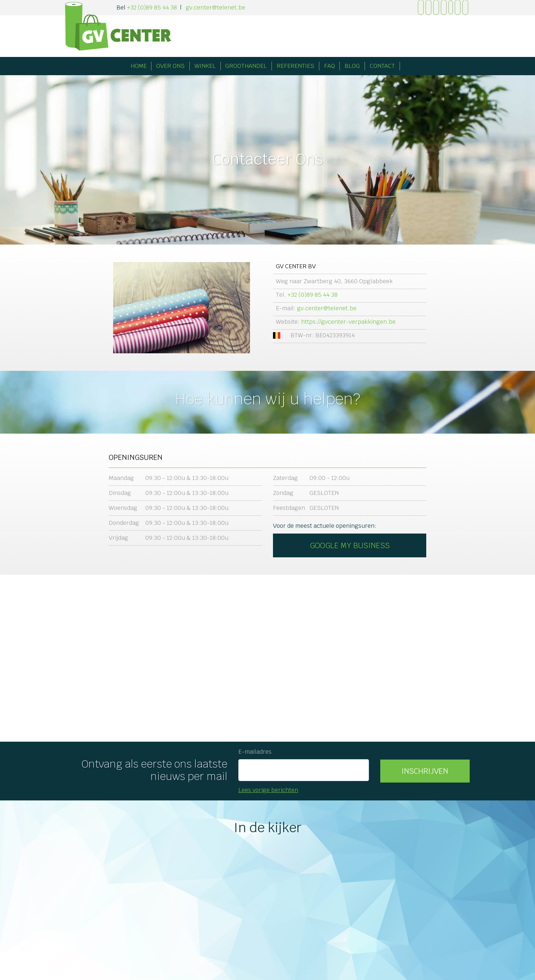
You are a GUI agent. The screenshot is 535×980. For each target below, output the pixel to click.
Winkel (205, 66)
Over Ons (170, 66)
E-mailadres (255, 752)
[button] (425, 771)
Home (139, 66)
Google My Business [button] (350, 545)
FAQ (330, 66)
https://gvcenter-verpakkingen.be (348, 322)
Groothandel (246, 66)
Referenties (295, 66)
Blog (352, 66)
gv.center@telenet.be (215, 7)
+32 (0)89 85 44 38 (152, 7)
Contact (382, 66)
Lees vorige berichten (268, 790)
